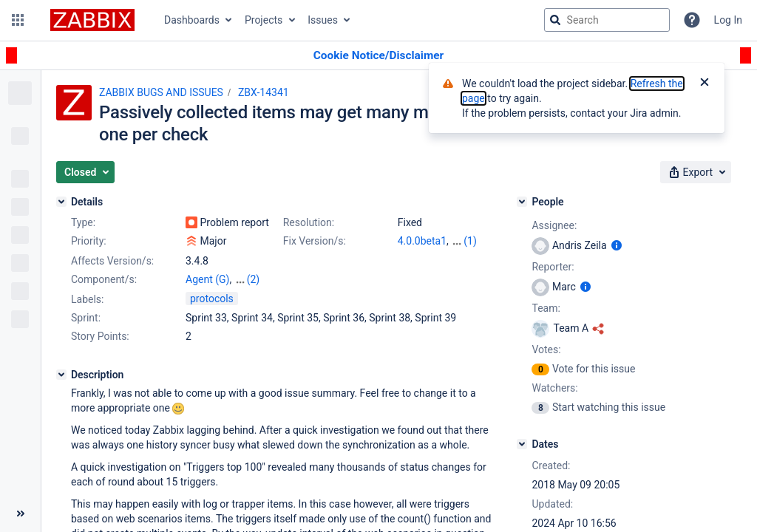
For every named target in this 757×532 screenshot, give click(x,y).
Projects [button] (264, 20)
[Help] (692, 20)
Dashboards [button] (192, 20)
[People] (522, 202)
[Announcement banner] (378, 56)
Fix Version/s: (315, 241)
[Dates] (522, 444)
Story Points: (100, 336)
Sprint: (86, 318)
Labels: (87, 299)
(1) (470, 241)
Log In (728, 20)
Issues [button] (323, 20)
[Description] (61, 375)
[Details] (61, 202)
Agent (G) (207, 279)
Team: (546, 308)
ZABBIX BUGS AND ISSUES (161, 92)
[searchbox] (607, 20)
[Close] (705, 83)
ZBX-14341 (264, 92)
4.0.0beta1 (422, 241)
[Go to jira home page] (92, 20)
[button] (18, 20)
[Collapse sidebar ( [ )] (20, 514)
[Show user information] (617, 245)
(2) (254, 279)
